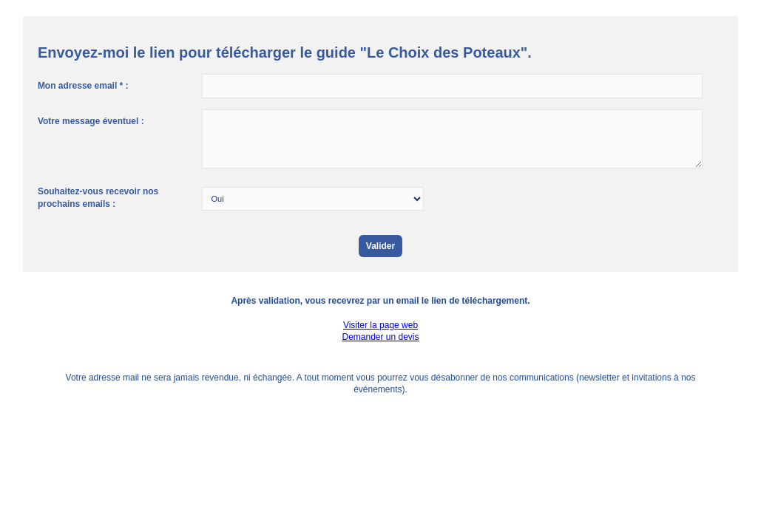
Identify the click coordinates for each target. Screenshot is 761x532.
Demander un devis (380, 337)
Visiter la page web (380, 325)
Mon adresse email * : (83, 86)
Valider (380, 246)
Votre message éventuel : (91, 121)
